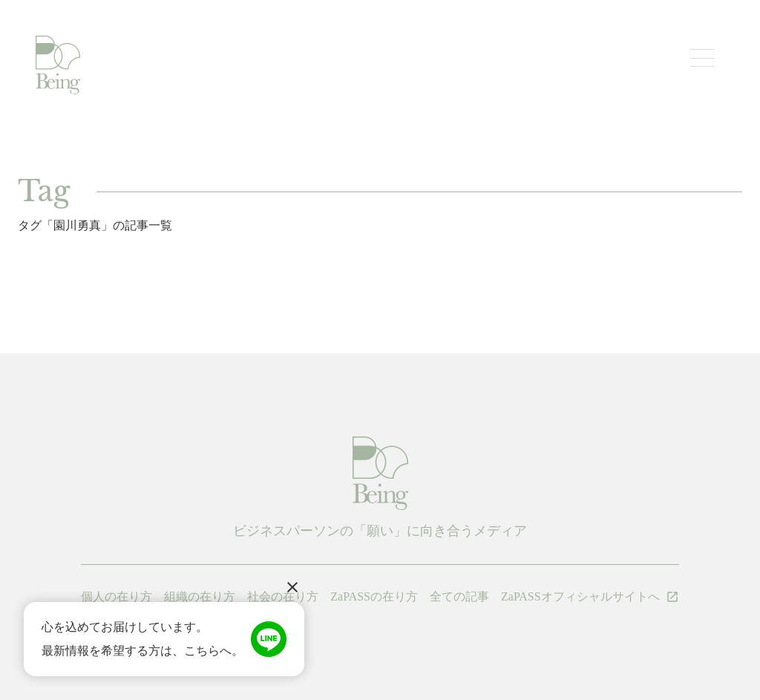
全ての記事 (459, 596)
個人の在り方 (117, 596)
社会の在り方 (283, 596)
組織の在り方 (200, 596)
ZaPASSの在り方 (374, 596)
